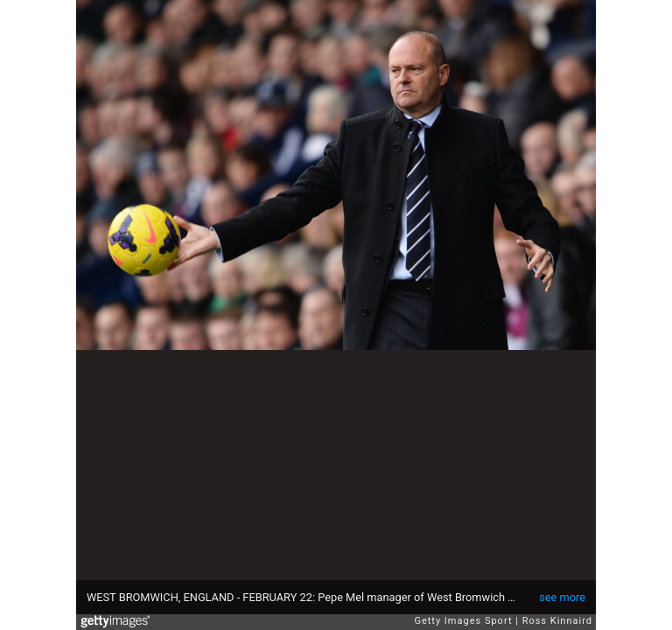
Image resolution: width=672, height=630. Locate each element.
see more (562, 597)
